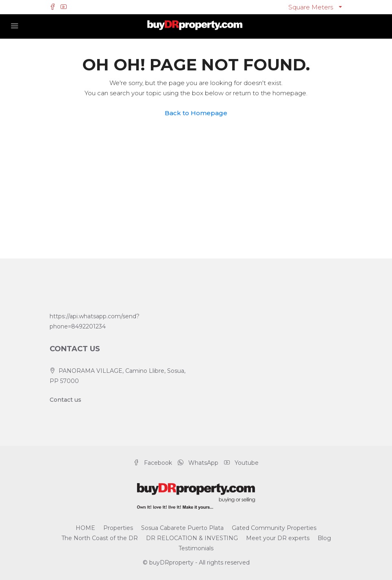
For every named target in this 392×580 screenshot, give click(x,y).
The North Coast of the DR (100, 538)
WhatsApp (199, 463)
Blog (324, 538)
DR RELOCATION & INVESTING (192, 538)
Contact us (65, 400)
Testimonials (196, 548)
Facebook (154, 463)
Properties (118, 528)
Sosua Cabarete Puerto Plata (182, 528)
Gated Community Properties (274, 528)
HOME (85, 528)
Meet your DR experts (278, 538)
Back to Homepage (196, 113)
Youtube (241, 463)
